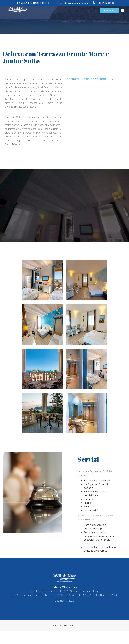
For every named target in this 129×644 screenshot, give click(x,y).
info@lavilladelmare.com (70, 3)
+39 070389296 (101, 3)
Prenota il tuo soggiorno (87, 79)
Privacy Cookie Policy (65, 625)
